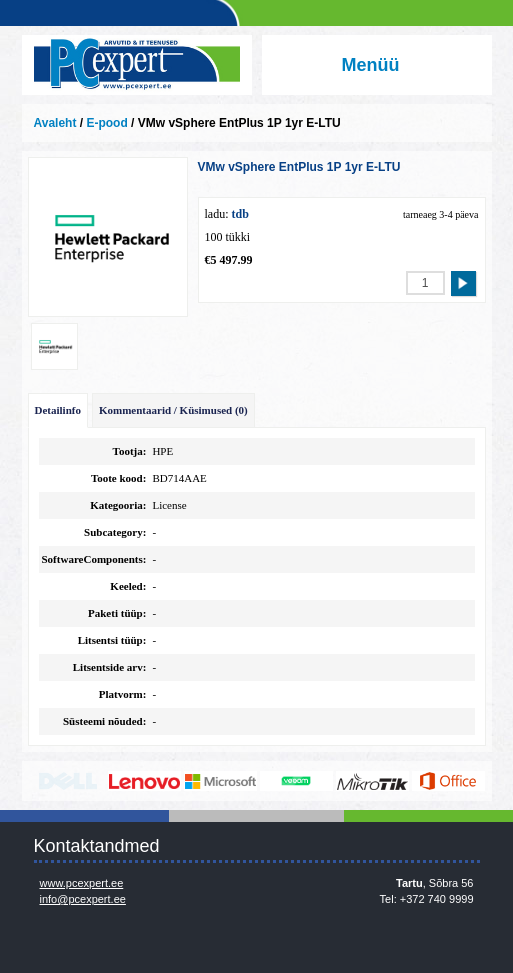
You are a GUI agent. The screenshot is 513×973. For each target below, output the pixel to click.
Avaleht (55, 123)
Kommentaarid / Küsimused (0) (173, 410)
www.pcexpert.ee (82, 883)
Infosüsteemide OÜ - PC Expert (137, 65)
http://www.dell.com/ (68, 781)
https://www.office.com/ (448, 781)
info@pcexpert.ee (83, 899)
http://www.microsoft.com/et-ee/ (220, 781)
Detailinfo (58, 410)
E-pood (106, 123)
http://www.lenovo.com (144, 781)
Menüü (371, 65)
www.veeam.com (296, 781)
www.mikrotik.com (372, 781)
